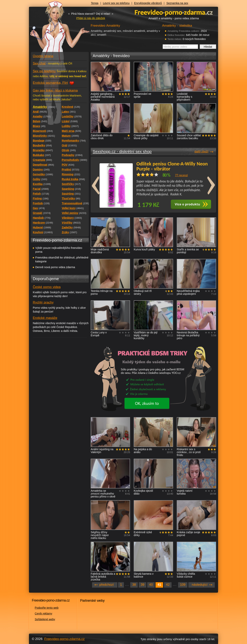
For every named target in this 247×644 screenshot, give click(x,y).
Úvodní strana (43, 56)
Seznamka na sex (177, 3)
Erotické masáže (45, 318)
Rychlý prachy (43, 302)
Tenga (95, 3)
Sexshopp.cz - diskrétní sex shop (122, 151)
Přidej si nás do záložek (91, 18)
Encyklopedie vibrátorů (148, 3)
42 (168, 585)
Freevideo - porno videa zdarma (174, 12)
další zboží (201, 151)
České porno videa (47, 287)
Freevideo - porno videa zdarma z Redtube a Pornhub (52, 29)
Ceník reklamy (44, 613)
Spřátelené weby (45, 619)
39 (143, 585)
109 (183, 585)
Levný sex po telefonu (116, 3)
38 (134, 585)
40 (151, 585)
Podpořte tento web (47, 608)
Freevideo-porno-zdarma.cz (65, 639)
